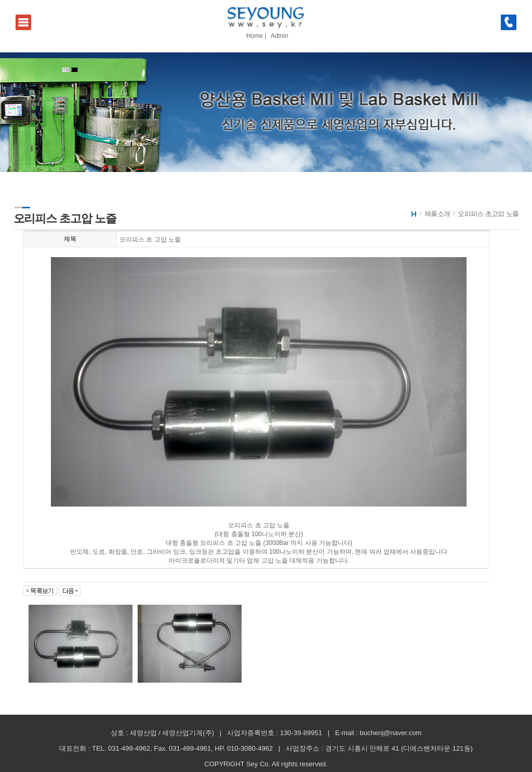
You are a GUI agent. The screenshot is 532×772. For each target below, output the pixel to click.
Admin (280, 36)
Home (255, 36)
